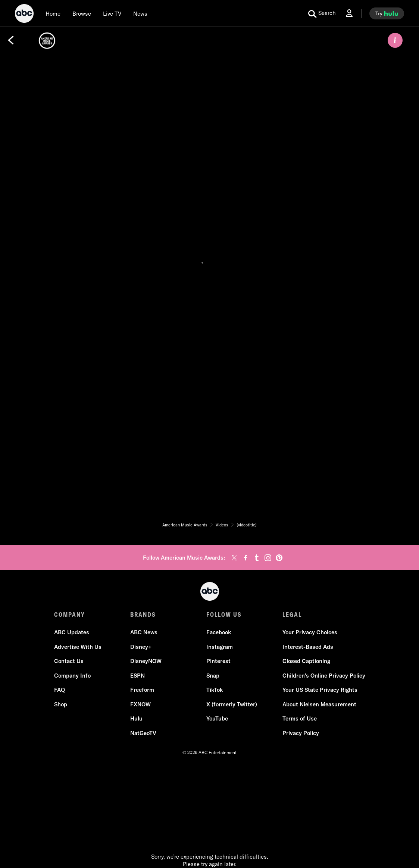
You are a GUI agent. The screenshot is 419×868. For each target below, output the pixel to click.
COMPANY (70, 615)
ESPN (137, 676)
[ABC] (24, 15)
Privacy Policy (301, 733)
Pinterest (218, 661)
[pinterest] (279, 558)
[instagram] (268, 558)
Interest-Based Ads (308, 647)
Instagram (220, 647)
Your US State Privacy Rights (320, 690)
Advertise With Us (78, 647)
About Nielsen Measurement (319, 704)
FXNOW (140, 704)
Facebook (219, 632)
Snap (213, 676)
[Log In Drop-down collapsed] (349, 13)
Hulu (136, 718)
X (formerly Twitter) (232, 704)
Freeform (142, 690)
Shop (61, 704)
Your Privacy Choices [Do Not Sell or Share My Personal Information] (310, 632)
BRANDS (143, 615)
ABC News (144, 632)
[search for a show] (322, 13)
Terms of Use (300, 718)
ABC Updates (72, 632)
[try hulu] (387, 13)
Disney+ (141, 647)
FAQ (60, 690)
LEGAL (292, 615)
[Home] (53, 13)
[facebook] (246, 558)
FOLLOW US (224, 615)
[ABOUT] (395, 40)
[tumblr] (257, 558)
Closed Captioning (306, 661)
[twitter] (234, 558)
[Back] (11, 40)
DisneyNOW (146, 661)
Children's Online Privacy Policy (324, 676)
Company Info (72, 676)
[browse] (82, 13)
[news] (140, 13)
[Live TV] (112, 13)
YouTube (217, 718)
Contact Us (69, 661)
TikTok (215, 690)
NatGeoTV (143, 733)
